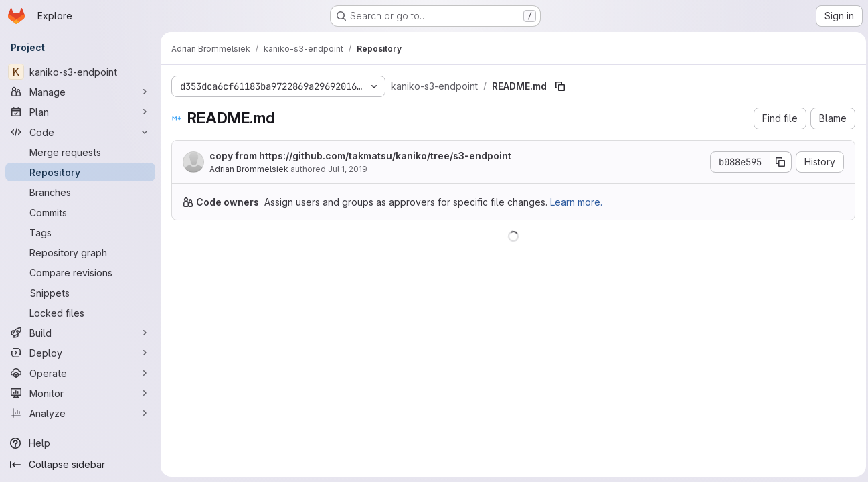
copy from (360, 156)
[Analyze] (80, 413)
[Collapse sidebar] (80, 465)
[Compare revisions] (80, 272)
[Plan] (80, 112)
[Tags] (80, 232)
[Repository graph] (80, 252)
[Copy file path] (560, 86)
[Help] (80, 443)
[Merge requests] (80, 152)
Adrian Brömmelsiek (249, 169)
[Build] (80, 333)
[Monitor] (80, 393)
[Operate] (80, 373)
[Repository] (80, 172)
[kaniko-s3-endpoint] (80, 72)
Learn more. (576, 202)
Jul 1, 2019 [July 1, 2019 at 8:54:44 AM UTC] (348, 169)
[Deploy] (80, 353)
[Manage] (80, 92)
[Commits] (80, 212)
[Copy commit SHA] (778, 162)
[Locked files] (80, 313)
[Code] (80, 132)
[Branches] (80, 192)
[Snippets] (80, 293)
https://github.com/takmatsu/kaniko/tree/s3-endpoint (385, 156)
